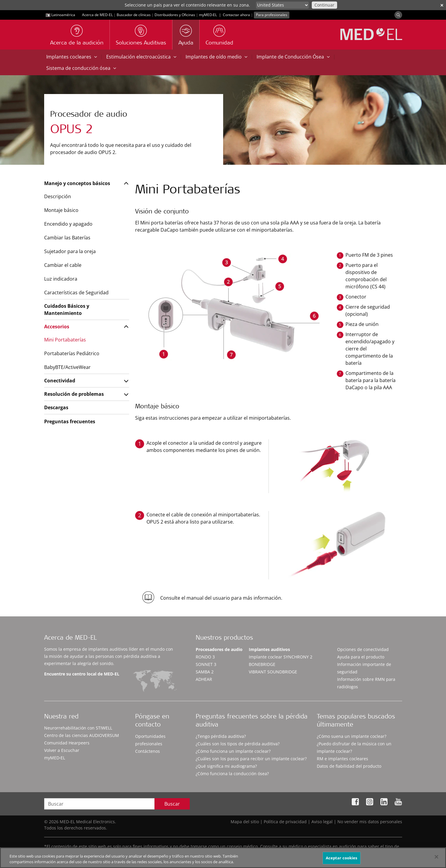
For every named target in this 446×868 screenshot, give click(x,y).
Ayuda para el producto (361, 657)
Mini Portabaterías (65, 340)
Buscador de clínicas (134, 15)
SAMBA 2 (205, 672)
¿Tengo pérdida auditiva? (221, 736)
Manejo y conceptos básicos (77, 183)
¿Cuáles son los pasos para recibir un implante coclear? (251, 759)
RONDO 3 (205, 657)
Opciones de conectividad (363, 649)
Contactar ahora (236, 15)
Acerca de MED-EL (97, 15)
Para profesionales (272, 15)
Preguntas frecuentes (70, 421)
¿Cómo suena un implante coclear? (352, 736)
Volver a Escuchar (62, 750)
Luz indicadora (61, 279)
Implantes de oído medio (216, 57)
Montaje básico (61, 210)
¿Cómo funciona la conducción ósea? (232, 774)
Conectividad (60, 381)
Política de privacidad (285, 822)
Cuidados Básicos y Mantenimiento (67, 310)
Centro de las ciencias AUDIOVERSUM (82, 735)
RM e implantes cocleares (342, 759)
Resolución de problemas (74, 394)
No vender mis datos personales (370, 822)
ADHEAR (204, 679)
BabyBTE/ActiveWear (67, 367)
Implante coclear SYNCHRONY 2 (281, 657)
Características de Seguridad (76, 293)
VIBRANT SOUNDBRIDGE (273, 672)
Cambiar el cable (63, 265)
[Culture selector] (282, 5)
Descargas (56, 407)
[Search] (398, 15)
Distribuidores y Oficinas (175, 15)
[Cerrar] (436, 857)
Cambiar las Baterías (67, 238)
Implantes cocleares (72, 57)
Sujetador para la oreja (70, 251)
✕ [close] (442, 5)
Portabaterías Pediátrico (72, 353)
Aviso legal (322, 822)
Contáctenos (148, 751)
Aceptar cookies (342, 858)
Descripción (58, 196)
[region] (223, 858)
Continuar (324, 5)
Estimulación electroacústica (141, 57)
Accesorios (57, 327)
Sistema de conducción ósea (81, 68)
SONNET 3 (206, 664)
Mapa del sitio (245, 822)
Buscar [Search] (172, 804)
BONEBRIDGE (262, 664)
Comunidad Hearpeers (67, 743)
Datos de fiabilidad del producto (349, 766)
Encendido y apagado (68, 224)
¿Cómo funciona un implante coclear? (233, 751)
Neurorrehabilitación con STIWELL (78, 728)
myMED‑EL (208, 15)
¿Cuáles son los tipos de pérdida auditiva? (238, 744)
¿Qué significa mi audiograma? (226, 766)
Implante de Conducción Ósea (293, 57)
